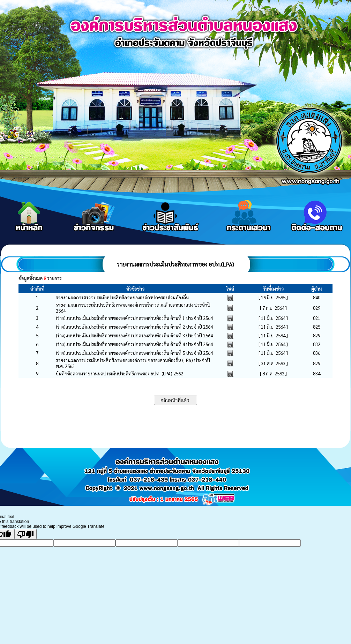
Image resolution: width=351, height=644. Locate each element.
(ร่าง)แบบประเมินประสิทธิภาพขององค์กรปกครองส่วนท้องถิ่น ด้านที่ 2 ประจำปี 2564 (134, 327)
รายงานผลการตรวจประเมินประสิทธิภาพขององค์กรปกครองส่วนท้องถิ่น (122, 297)
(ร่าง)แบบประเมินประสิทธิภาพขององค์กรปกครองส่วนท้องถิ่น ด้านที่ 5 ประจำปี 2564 (134, 353)
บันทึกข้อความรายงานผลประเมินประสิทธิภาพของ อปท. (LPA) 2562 (120, 373)
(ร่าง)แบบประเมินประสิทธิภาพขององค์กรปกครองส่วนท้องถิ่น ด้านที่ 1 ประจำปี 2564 (134, 318)
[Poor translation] (25, 534)
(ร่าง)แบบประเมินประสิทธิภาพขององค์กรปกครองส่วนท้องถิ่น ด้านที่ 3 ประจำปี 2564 (134, 335)
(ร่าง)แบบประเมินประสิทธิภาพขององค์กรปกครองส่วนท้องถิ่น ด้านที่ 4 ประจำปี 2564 (134, 344)
